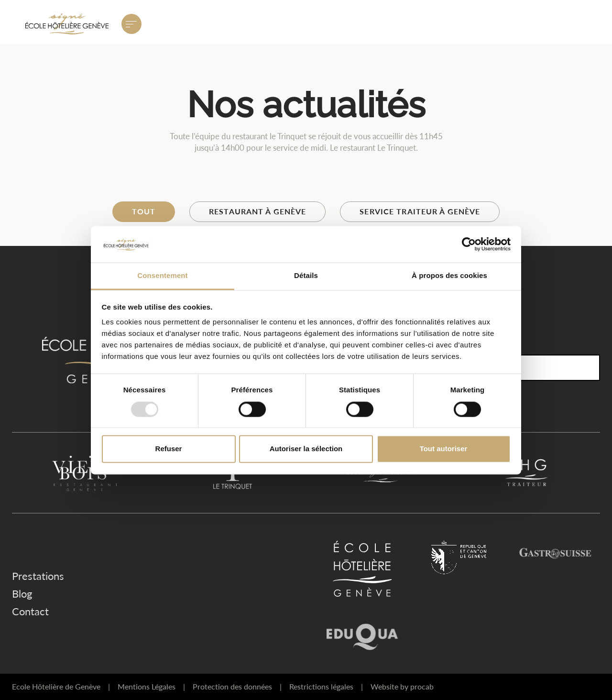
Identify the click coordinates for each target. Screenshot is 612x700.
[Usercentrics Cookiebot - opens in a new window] (469, 244)
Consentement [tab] (162, 276)
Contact (30, 611)
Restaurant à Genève (257, 211)
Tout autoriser (444, 449)
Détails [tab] (306, 276)
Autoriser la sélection (306, 449)
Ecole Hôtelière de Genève (61, 687)
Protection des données (237, 687)
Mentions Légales (151, 687)
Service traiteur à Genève (420, 211)
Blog (22, 594)
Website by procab (402, 686)
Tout (144, 211)
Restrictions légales (326, 687)
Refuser (169, 449)
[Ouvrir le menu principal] (131, 24)
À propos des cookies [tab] (449, 276)
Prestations (38, 576)
